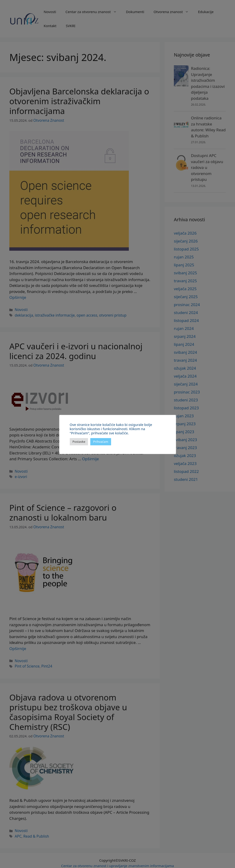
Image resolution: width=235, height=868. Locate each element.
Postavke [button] (79, 442)
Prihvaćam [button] (101, 442)
